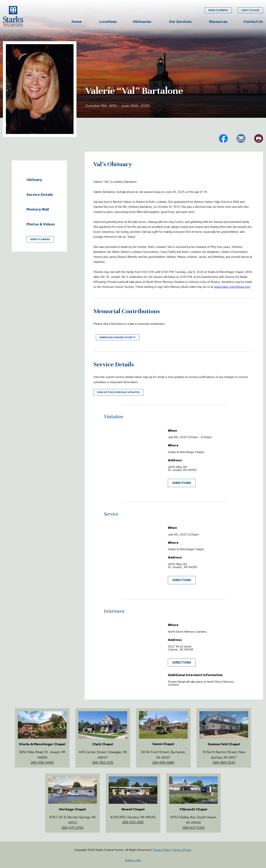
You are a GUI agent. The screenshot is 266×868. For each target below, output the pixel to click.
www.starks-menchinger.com (232, 287)
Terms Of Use (182, 850)
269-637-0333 (194, 828)
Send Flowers (218, 10)
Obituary (34, 180)
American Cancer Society (118, 337)
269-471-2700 (73, 828)
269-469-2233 (224, 762)
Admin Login (133, 860)
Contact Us (253, 22)
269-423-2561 (133, 822)
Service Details (40, 195)
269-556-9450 (42, 762)
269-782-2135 (103, 762)
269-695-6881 (163, 762)
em (241, 138)
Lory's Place (250, 10)
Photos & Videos (41, 224)
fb (223, 138)
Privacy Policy (162, 850)
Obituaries (142, 22)
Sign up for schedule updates (118, 392)
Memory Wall (38, 209)
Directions (182, 483)
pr (259, 138)
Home (77, 22)
